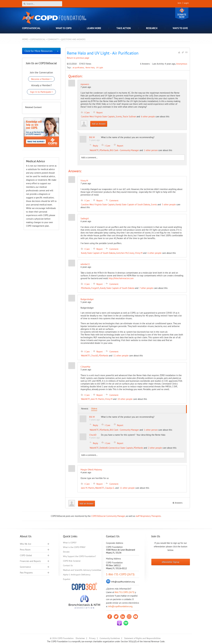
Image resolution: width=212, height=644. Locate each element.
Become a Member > (41, 79)
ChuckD (94, 356)
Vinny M (139, 253)
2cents (119, 116)
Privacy (92, 638)
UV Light (100, 67)
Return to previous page (78, 58)
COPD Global (26, 555)
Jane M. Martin (97, 399)
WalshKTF (94, 150)
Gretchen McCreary (125, 253)
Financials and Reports (30, 561)
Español (67, 579)
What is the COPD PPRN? (74, 547)
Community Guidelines (110, 638)
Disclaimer (80, 638)
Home (25, 39)
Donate (182, 14)
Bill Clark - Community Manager (124, 150)
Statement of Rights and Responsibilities (142, 638)
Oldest (94, 409)
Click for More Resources (39, 51)
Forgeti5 (95, 288)
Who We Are (26, 544)
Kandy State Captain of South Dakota (133, 204)
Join (179, 3)
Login (186, 3)
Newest (85, 409)
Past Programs (26, 573)
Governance (25, 567)
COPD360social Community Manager (108, 516)
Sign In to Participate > (41, 92)
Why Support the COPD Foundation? (79, 556)
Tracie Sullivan (129, 116)
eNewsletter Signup (171, 562)
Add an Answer (99, 124)
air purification (78, 67)
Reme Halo (90, 67)
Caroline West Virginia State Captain (98, 116)
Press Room (25, 550)
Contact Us (68, 565)
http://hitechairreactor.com (121, 278)
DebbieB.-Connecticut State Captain (116, 448)
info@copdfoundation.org (120, 606)
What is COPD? (70, 543)
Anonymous (182, 64)
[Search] (42, 4)
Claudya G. (110, 488)
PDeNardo (104, 150)
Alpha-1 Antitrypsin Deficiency (77, 575)
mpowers (85, 84)
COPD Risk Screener (72, 561)
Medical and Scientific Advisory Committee (82, 570)
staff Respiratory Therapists (148, 516)
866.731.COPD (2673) (124, 592)
